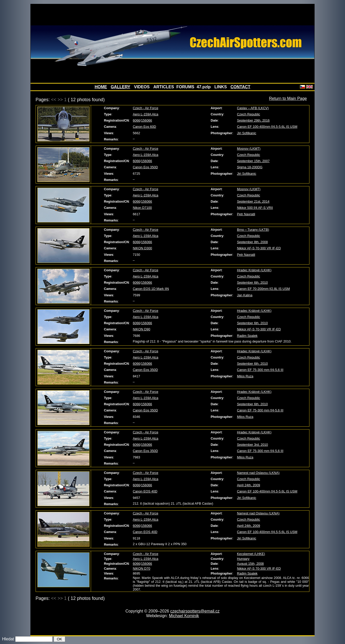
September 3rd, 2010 (252, 445)
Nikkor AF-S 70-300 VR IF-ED (259, 248)
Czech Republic (249, 114)
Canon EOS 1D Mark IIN (151, 289)
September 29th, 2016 (253, 120)
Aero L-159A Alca (146, 114)
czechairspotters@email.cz (195, 611)
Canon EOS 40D (145, 491)
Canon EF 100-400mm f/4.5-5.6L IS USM (267, 127)
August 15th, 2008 (250, 564)
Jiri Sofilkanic (247, 133)
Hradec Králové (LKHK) (254, 270)
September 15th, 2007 (253, 161)
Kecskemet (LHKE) (251, 554)
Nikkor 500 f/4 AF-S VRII (255, 208)
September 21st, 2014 (253, 201)
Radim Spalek (247, 336)
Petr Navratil (246, 214)
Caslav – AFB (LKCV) (253, 108)
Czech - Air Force (146, 108)
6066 (136, 120)
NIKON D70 (142, 569)
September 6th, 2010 (252, 283)
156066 (147, 120)
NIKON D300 (142, 248)
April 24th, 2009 (249, 485)
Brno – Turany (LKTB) (253, 230)
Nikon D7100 (142, 208)
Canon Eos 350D (145, 167)
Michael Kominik (184, 616)
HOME (101, 87)
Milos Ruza (245, 376)
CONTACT (240, 87)
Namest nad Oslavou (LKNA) (258, 473)
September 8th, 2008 (252, 242)
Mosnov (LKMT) (249, 149)
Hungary (243, 559)
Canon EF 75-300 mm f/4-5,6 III (260, 370)
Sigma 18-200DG (250, 167)
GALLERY (120, 87)
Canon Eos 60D (144, 127)
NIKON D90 (142, 329)
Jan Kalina (245, 295)
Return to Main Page (288, 98)
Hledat (8, 639)
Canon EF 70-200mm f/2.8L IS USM (263, 289)
